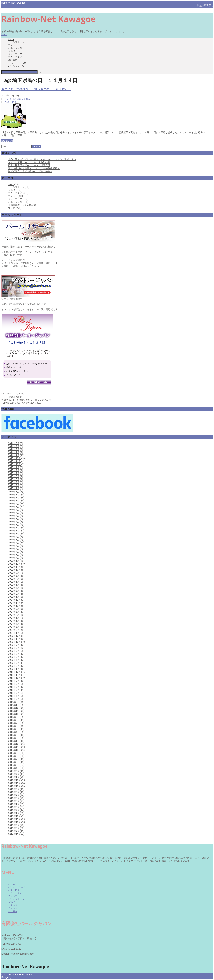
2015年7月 (14, 831)
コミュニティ (9, 102)
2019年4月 (14, 696)
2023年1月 (14, 561)
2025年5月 (14, 479)
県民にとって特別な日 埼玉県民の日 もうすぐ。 (36, 89)
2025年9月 (14, 467)
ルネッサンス (15, 48)
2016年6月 (14, 798)
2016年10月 (14, 786)
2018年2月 (14, 738)
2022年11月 (14, 567)
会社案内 (13, 60)
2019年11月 (14, 675)
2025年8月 (14, 470)
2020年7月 (14, 651)
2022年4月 (14, 588)
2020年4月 (14, 660)
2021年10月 (14, 606)
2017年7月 (14, 759)
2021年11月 (14, 603)
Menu (4, 34)
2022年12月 (14, 564)
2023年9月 (14, 537)
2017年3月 (14, 771)
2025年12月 (14, 458)
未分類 (12, 208)
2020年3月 (14, 663)
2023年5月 (14, 549)
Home (11, 39)
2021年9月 (14, 609)
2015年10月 (14, 822)
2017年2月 (14, 774)
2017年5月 (14, 765)
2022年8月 (14, 576)
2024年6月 (14, 510)
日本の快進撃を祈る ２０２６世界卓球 (29, 165)
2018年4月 (14, 732)
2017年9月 (14, 753)
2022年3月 (14, 591)
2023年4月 (14, 552)
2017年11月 (14, 747)
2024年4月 (14, 516)
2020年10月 (14, 642)
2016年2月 (14, 810)
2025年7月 (14, 473)
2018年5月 (14, 729)
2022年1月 (14, 597)
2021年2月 (14, 630)
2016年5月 (14, 801)
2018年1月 (14, 741)
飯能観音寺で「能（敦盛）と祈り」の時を (30, 171)
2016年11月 (14, 783)
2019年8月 (14, 684)
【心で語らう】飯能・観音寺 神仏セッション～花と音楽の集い (42, 159)
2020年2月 (14, 666)
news (11, 184)
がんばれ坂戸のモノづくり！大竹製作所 (29, 162)
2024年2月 (14, 522)
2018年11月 (14, 711)
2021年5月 (14, 621)
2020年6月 (14, 654)
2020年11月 (14, 639)
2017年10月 (14, 750)
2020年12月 (14, 636)
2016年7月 (14, 795)
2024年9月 (14, 504)
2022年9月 (14, 573)
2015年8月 (14, 828)
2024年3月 (14, 519)
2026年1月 (14, 455)
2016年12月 (14, 780)
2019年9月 (14, 681)
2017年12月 (14, 744)
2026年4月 (14, 446)
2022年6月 (14, 582)
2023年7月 (14, 543)
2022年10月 (14, 570)
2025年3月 (14, 485)
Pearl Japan (18, 977)
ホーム (12, 884)
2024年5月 (14, 513)
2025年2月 (14, 488)
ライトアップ (15, 54)
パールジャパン (16, 66)
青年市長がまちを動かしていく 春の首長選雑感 (34, 168)
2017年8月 (14, 756)
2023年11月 (14, 531)
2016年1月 (14, 813)
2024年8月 (14, 507)
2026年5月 (14, 443)
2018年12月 (14, 708)
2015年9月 (14, 825)
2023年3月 (14, 555)
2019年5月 (14, 693)
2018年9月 (14, 717)
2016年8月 (14, 792)
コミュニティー (16, 57)
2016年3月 (14, 807)
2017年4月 (14, 768)
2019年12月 (14, 672)
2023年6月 (14, 546)
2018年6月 (14, 726)
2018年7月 (14, 723)
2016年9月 (14, 789)
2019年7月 (14, 687)
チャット (13, 45)
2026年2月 (14, 452)
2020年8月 (14, 648)
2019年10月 (14, 678)
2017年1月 (14, 777)
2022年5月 (14, 585)
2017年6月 (14, 762)
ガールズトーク (16, 42)
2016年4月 (14, 804)
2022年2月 (14, 594)
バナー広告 (21, 63)
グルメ (12, 51)
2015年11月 (14, 819)
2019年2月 (14, 702)
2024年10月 (14, 501)
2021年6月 (14, 618)
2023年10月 (14, 534)
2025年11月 (14, 461)
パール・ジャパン (17, 887)
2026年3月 (14, 449)
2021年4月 (14, 624)
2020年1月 (14, 669)
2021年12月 (14, 600)
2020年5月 (14, 657)
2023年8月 (14, 540)
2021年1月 (14, 633)
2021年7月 (14, 615)
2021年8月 (14, 612)
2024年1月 (14, 525)
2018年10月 (14, 714)
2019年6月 (14, 690)
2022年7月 (14, 579)
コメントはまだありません (16, 99)
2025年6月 (14, 476)
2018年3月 (14, 735)
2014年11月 (14, 834)
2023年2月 (14, 558)
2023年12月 (14, 528)
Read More (7, 141)
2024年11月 (14, 498)
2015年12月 (14, 816)
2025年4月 (14, 482)
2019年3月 (14, 699)
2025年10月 (14, 464)
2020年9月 (14, 645)
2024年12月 (14, 495)
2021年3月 (14, 627)
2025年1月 (14, 492)
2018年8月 (14, 720)
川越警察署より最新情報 (21, 205)
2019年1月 (14, 705)
